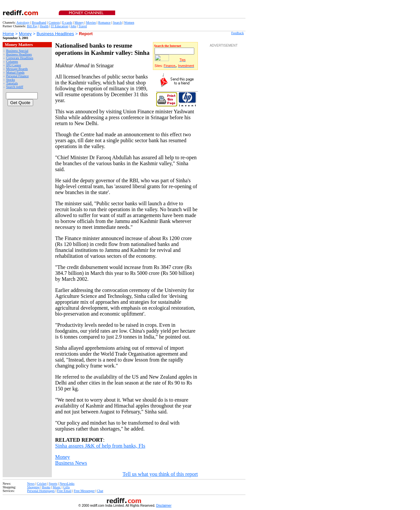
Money (79, 22)
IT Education (59, 26)
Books (46, 487)
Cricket (42, 484)
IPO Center (14, 65)
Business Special (17, 51)
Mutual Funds (15, 72)
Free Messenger (84, 491)
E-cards (67, 22)
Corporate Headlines (20, 58)
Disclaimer (164, 506)
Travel (83, 26)
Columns (12, 62)
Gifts (67, 487)
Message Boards (17, 69)
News (31, 484)
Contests (54, 22)
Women (129, 22)
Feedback (238, 33)
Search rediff (15, 87)
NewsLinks (67, 484)
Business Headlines (55, 34)
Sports (53, 484)
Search (117, 22)
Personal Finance (18, 76)
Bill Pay (32, 26)
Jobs (73, 26)
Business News (71, 463)
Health (44, 26)
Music (57, 487)
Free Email (64, 491)
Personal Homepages (41, 491)
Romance (104, 22)
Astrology (23, 22)
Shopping (33, 487)
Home (8, 34)
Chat (100, 491)
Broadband (39, 22)
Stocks (11, 80)
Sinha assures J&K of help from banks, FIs (100, 446)
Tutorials (12, 83)
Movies (91, 22)
